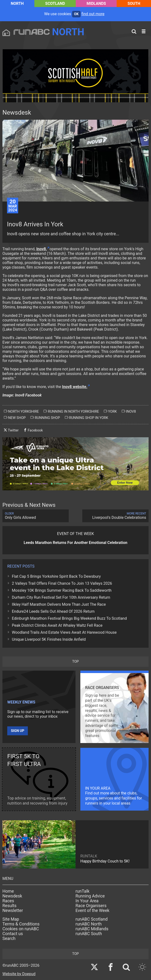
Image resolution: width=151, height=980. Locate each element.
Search (9, 938)
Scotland (55, 3)
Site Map (11, 919)
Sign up (18, 731)
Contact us (13, 934)
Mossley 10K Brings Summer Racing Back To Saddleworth (62, 590)
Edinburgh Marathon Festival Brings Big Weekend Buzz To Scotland (69, 618)
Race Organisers (91, 906)
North (17, 3)
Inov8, (42, 249)
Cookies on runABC (21, 929)
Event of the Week (92, 910)
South (134, 3)
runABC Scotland (92, 919)
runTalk (83, 891)
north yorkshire (21, 411)
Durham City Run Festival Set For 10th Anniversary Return (61, 597)
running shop (45, 418)
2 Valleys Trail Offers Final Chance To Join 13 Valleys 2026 (62, 583)
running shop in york (87, 418)
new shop (15, 418)
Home (8, 891)
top (75, 662)
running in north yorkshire (71, 411)
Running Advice (90, 896)
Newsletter (13, 910)
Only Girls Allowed (36, 516)
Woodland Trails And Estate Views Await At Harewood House (64, 632)
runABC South (89, 934)
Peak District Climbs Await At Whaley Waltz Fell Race (57, 625)
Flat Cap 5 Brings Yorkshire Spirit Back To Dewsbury (56, 576)
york (110, 411)
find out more (93, 14)
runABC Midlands (92, 929)
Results (9, 906)
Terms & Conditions (21, 924)
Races (8, 901)
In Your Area (87, 901)
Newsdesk (12, 896)
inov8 (129, 411)
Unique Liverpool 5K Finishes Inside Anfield (49, 639)
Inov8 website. (75, 387)
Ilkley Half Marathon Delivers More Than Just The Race (59, 604)
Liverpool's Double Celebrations (115, 516)
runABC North (89, 924)
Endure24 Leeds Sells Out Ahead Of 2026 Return (53, 611)
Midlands (96, 3)
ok (76, 14)
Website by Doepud (19, 974)
